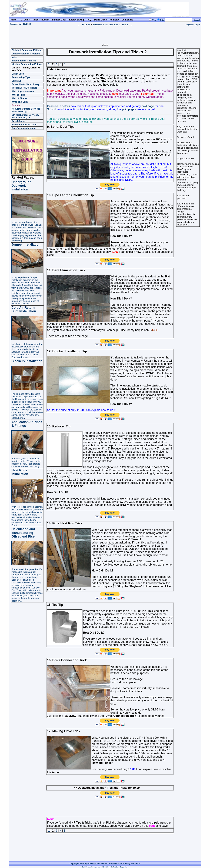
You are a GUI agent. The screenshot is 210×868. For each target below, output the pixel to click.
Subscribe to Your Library (25, 84)
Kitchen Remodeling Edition (27, 64)
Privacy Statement (132, 864)
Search (197, 20)
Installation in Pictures (24, 61)
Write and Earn (20, 102)
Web (154, 20)
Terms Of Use (115, 864)
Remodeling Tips (21, 77)
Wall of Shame (19, 98)
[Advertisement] (105, 36)
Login (198, 25)
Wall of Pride (18, 95)
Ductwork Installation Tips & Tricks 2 (110, 25)
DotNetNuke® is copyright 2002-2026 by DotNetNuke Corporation (105, 867)
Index (15, 57)
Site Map (16, 81)
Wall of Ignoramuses (23, 91)
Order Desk (18, 74)
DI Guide (86, 25)
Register (190, 25)
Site (162, 20)
